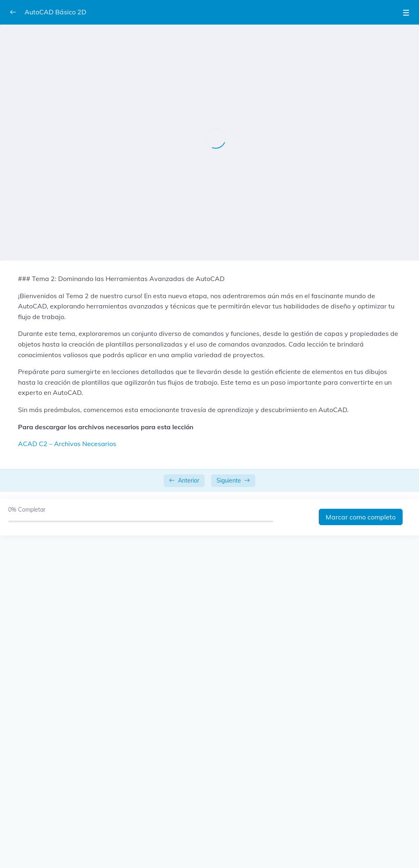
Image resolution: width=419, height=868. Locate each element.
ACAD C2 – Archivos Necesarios (67, 444)
